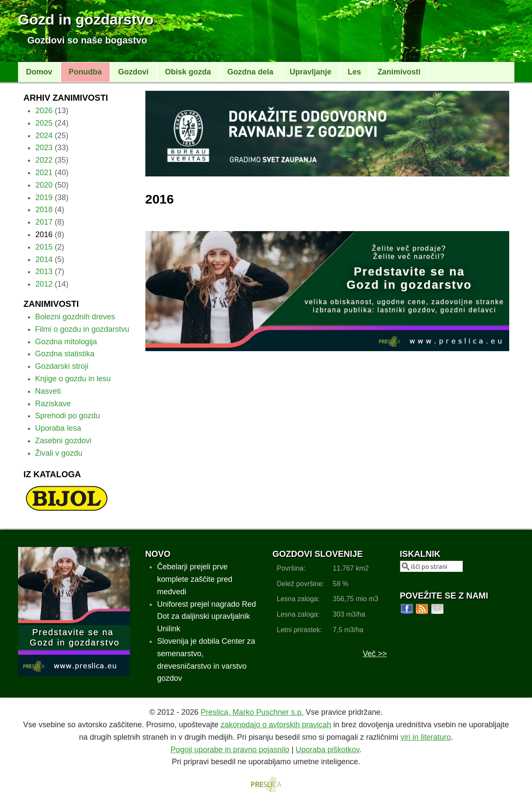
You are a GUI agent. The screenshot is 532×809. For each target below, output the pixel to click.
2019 (44, 198)
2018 (44, 210)
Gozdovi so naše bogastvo (88, 40)
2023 (44, 148)
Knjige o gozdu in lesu (73, 379)
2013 (44, 272)
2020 (44, 185)
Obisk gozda (188, 72)
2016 (44, 235)
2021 (44, 173)
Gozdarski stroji (62, 366)
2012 (44, 284)
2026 (44, 111)
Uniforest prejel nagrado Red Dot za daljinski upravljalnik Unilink (206, 617)
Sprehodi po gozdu (68, 416)
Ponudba (85, 72)
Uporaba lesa (58, 428)
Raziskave (53, 404)
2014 (44, 259)
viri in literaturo (426, 737)
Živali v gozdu (59, 453)
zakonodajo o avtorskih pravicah (276, 725)
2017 (44, 222)
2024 (44, 136)
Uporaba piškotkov (328, 750)
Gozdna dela (251, 72)
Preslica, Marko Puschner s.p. (252, 712)
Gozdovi (134, 72)
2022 (44, 160)
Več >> (375, 654)
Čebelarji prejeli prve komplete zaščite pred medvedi (195, 579)
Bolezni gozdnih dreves (75, 317)
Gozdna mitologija (66, 342)
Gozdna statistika (65, 354)
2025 (44, 123)
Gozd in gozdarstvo (86, 19)
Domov (39, 72)
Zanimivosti (399, 72)
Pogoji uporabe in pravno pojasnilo (230, 750)
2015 (44, 247)
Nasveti (48, 391)
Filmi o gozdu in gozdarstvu (82, 329)
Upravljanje (311, 72)
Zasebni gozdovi (63, 441)
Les (355, 72)
